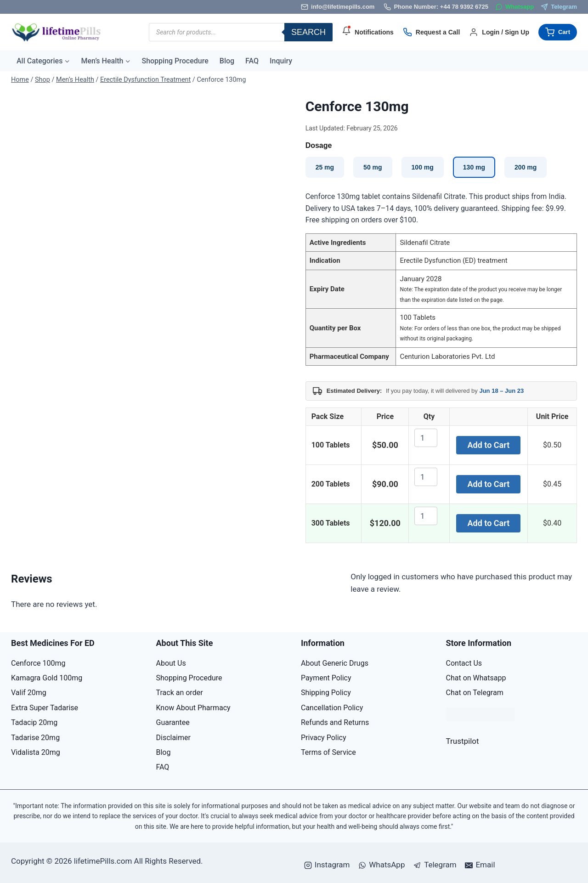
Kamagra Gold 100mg (47, 678)
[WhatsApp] (514, 7)
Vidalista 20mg (36, 752)
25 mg (325, 167)
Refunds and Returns (335, 722)
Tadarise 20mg (35, 738)
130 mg (474, 167)
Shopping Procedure (175, 61)
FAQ (252, 61)
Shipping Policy (326, 693)
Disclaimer (173, 738)
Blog (227, 61)
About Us (171, 663)
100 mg (423, 167)
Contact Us (464, 663)
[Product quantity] (426, 438)
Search (308, 32)
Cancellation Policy (332, 708)
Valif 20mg (29, 693)
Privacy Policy (324, 738)
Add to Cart (489, 445)
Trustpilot (463, 741)
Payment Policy (326, 678)
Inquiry (281, 61)
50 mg (373, 167)
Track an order (180, 693)
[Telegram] (559, 7)
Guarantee (173, 722)
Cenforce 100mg (38, 663)
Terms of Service (328, 752)
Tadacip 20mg (34, 722)
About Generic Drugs (335, 663)
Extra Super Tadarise (45, 708)
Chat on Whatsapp (476, 678)
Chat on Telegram (475, 693)
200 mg (526, 167)
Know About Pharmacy (193, 708)
